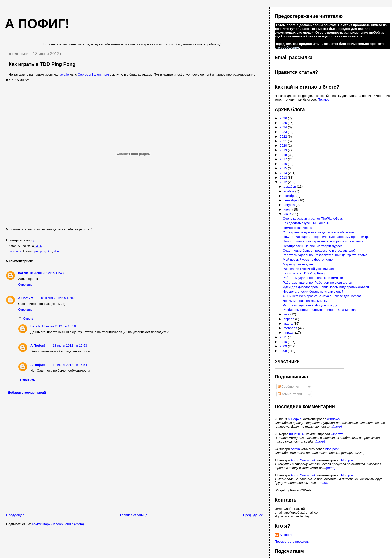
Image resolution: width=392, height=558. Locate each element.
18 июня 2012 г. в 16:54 (70, 365)
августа (290, 205)
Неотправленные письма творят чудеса (313, 246)
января (289, 332)
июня (288, 214)
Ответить (25, 284)
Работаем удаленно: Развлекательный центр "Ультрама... (326, 255)
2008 (284, 351)
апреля (290, 319)
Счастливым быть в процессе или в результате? (319, 251)
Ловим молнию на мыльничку (305, 301)
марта (289, 323)
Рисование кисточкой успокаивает (309, 269)
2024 (284, 127)
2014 (284, 173)
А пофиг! (37, 24)
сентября (291, 200)
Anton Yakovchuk (303, 460)
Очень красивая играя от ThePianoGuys (313, 219)
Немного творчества (298, 228)
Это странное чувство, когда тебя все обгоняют (319, 232)
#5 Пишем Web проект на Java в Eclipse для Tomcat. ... (324, 296)
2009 (284, 346)
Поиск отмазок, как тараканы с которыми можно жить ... (325, 241)
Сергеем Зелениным (93, 75)
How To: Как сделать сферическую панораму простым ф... (327, 237)
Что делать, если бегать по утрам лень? (313, 291)
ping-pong (40, 251)
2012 (284, 182)
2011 (284, 337)
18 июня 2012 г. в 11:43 (47, 273)
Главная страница (134, 515)
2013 (284, 178)
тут (33, 240)
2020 (284, 146)
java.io (64, 75)
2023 (284, 132)
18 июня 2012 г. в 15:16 (59, 326)
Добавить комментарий (27, 392)
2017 (284, 159)
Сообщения (288, 386)
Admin (295, 449)
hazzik (23, 273)
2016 (284, 164)
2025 (284, 123)
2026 (284, 118)
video (57, 251)
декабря (290, 187)
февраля (291, 328)
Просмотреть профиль (292, 541)
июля (288, 210)
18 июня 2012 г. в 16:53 (70, 345)
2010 (284, 342)
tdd (50, 251)
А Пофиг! (26, 298)
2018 (284, 155)
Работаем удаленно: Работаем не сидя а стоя (318, 282)
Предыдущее (253, 515)
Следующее (15, 515)
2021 (284, 141)
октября (290, 196)
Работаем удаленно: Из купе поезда (310, 305)
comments (15, 251)
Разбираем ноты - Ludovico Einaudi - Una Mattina (319, 310)
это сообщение (287, 48)
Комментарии (290, 394)
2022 (284, 137)
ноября (290, 191)
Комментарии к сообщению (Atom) (58, 524)
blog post (332, 449)
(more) (337, 426)
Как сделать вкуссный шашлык (306, 223)
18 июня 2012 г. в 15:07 (58, 298)
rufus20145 (297, 434)
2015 (284, 168)
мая (287, 314)
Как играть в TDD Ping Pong (42, 64)
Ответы (29, 318)
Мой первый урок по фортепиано (308, 260)
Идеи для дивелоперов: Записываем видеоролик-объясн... (327, 287)
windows (333, 419)
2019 (284, 150)
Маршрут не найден (298, 264)
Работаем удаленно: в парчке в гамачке (313, 278)
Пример (324, 100)
